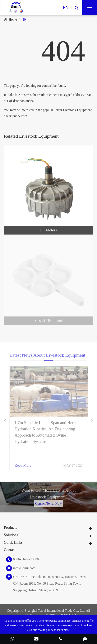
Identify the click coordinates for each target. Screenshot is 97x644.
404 (25, 19)
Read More (23, 464)
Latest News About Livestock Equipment (48, 356)
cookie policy (45, 630)
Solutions (11, 535)
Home (13, 19)
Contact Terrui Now (48, 502)
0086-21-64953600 (26, 559)
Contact (10, 550)
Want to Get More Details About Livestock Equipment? (48, 495)
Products (11, 527)
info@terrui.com (24, 568)
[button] (5, 421)
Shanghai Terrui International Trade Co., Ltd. (55, 611)
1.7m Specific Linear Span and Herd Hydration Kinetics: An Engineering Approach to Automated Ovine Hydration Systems (45, 431)
